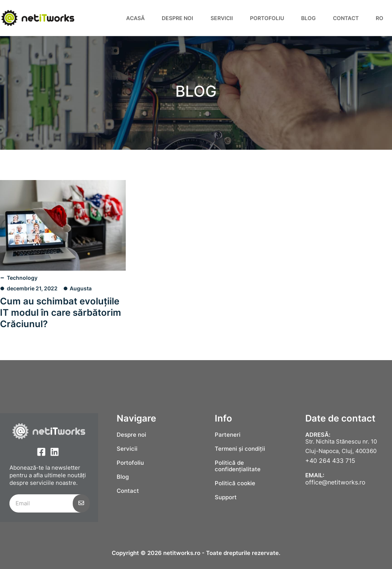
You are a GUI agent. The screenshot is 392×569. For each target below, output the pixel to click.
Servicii (222, 18)
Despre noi (177, 18)
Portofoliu (267, 18)
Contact (346, 18)
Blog (308, 18)
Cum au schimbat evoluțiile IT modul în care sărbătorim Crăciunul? (61, 313)
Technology (22, 278)
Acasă (135, 18)
